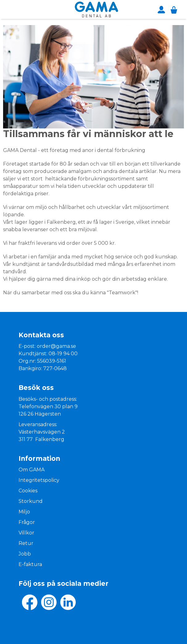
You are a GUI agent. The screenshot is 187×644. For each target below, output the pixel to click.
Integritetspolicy (39, 480)
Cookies (28, 491)
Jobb (25, 554)
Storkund (31, 501)
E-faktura (30, 564)
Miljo (24, 512)
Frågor (27, 522)
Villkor (26, 533)
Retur (26, 543)
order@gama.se (56, 346)
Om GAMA (32, 470)
